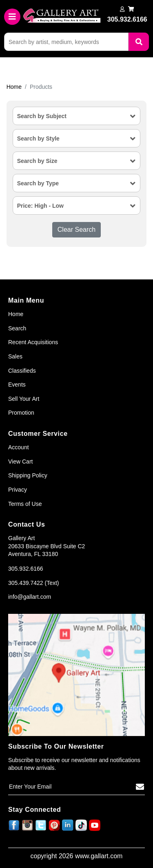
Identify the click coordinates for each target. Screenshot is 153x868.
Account (19, 447)
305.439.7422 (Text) (34, 583)
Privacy (18, 490)
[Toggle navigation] (12, 17)
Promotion (21, 413)
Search (17, 328)
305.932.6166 (26, 569)
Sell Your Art (24, 399)
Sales (15, 356)
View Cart (20, 461)
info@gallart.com (30, 597)
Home (14, 87)
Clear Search (76, 230)
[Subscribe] (140, 787)
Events (17, 385)
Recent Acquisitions (33, 342)
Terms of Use (25, 504)
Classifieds (22, 371)
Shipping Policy (28, 475)
